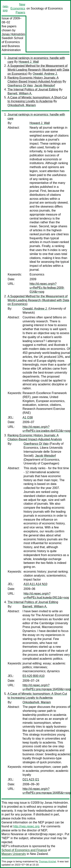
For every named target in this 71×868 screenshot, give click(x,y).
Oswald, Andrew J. (45, 74)
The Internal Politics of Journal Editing (33, 89)
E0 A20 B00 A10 (34, 676)
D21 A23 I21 (31, 779)
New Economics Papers (18, 8)
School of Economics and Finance (24, 850)
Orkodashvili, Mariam (22, 105)
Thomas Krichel (47, 861)
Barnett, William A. (20, 93)
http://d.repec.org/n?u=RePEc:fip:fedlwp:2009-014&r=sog (47, 288)
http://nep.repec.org (26, 826)
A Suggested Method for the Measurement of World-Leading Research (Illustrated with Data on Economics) (38, 70)
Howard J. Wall (29, 62)
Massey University (14, 854)
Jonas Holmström (13, 34)
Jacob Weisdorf (45, 85)
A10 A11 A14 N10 (35, 584)
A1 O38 (28, 417)
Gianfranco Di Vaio (20, 85)
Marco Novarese (13, 834)
